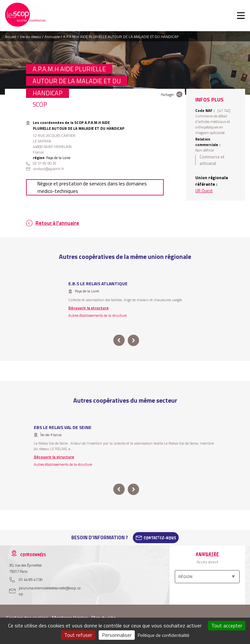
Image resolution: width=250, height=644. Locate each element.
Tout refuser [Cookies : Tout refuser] (78, 635)
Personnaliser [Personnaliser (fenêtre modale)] (117, 635)
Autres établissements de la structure (97, 315)
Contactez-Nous (160, 538)
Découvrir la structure (89, 308)
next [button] (133, 340)
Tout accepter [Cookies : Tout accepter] (227, 625)
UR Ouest (204, 191)
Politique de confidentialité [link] (164, 635)
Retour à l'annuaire (57, 223)
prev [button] (119, 340)
